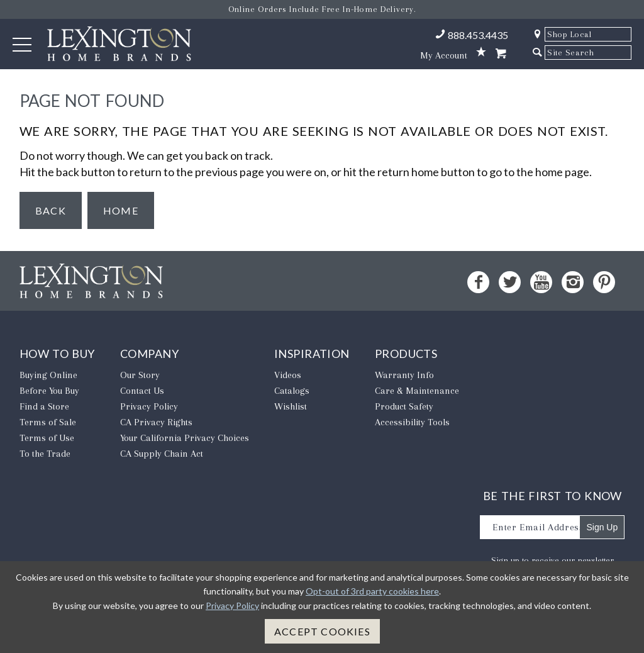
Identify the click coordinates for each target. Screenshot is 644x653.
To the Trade (45, 454)
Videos (288, 375)
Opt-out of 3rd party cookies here (372, 591)
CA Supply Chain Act (162, 454)
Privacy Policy (149, 406)
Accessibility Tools (412, 422)
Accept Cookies (322, 631)
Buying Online (48, 375)
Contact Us (142, 391)
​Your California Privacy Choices (185, 438)
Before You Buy (49, 391)
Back (51, 210)
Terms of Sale (48, 422)
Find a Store (44, 406)
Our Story (140, 375)
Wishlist (291, 406)
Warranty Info (404, 375)
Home (121, 210)
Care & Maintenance (417, 391)
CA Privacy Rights (156, 422)
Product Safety (404, 406)
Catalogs (292, 391)
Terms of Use (47, 438)
